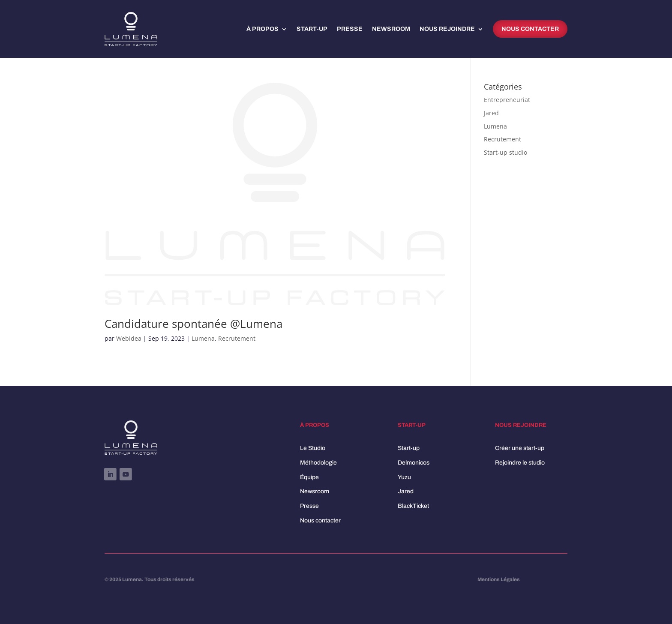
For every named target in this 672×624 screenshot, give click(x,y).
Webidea (129, 338)
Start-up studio (505, 152)
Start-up (312, 29)
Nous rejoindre (447, 29)
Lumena (203, 338)
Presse (350, 29)
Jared (491, 113)
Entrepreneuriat (507, 100)
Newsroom (391, 29)
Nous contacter (530, 29)
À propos (262, 29)
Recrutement (237, 338)
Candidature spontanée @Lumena (193, 324)
